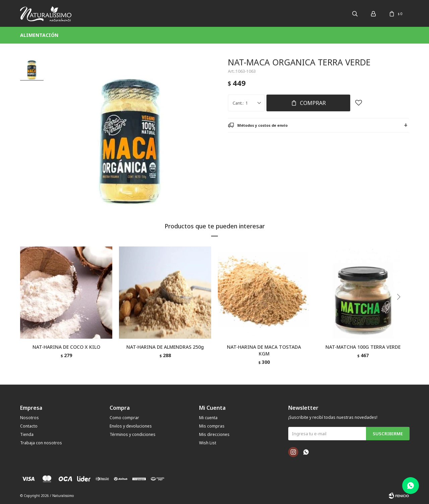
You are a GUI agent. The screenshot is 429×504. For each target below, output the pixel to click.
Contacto (29, 426)
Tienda (27, 434)
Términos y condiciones (133, 434)
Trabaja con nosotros (41, 443)
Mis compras (212, 426)
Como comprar (124, 418)
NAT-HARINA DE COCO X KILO (66, 347)
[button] (401, 311)
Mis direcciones (214, 434)
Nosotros (29, 418)
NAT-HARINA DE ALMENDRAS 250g (165, 347)
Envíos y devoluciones (131, 426)
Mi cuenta (208, 418)
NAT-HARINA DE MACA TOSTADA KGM (264, 350)
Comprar (313, 103)
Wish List (208, 443)
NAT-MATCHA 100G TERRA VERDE (363, 347)
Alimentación (39, 35)
